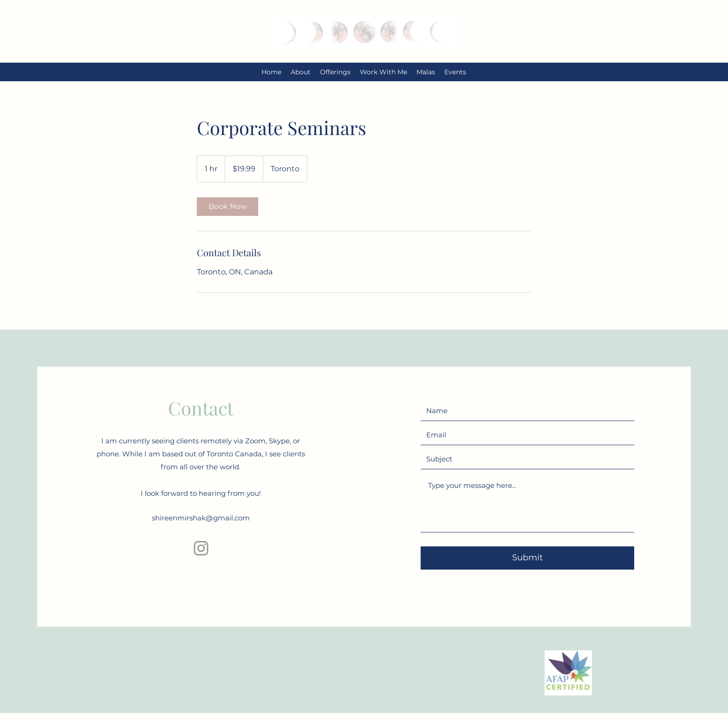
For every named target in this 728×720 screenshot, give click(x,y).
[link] (227, 207)
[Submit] (527, 558)
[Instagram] (201, 548)
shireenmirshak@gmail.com (201, 518)
